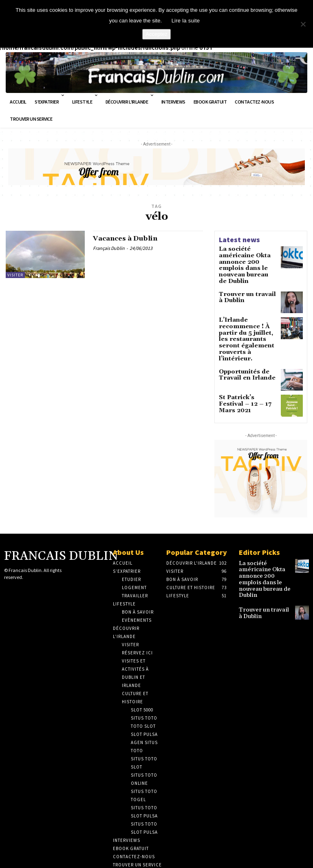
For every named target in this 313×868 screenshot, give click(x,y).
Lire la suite (186, 21)
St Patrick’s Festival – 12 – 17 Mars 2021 (247, 375)
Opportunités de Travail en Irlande (242, 350)
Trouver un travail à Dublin (245, 285)
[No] (303, 24)
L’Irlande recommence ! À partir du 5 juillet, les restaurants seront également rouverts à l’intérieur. (248, 321)
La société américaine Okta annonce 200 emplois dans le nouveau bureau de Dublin (247, 260)
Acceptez (156, 34)
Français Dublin (109, 249)
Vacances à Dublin (129, 239)
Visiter (15, 275)
